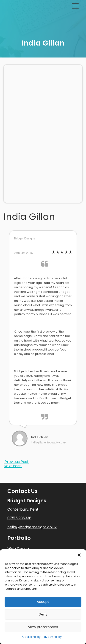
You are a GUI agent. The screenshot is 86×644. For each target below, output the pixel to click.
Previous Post (16, 462)
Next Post (13, 466)
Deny (43, 614)
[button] (79, 555)
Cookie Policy (31, 637)
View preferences (43, 627)
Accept (43, 602)
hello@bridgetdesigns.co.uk (32, 527)
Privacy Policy (52, 637)
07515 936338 (19, 518)
